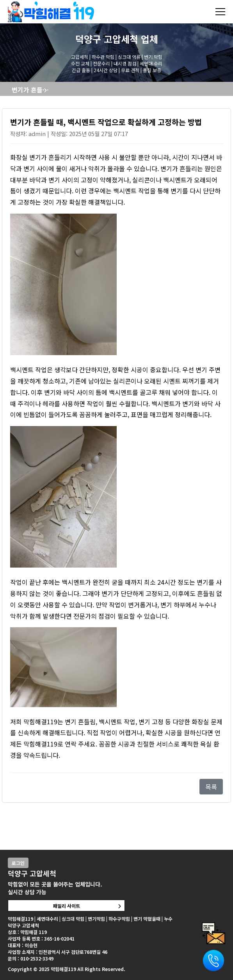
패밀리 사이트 (67, 906)
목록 (211, 787)
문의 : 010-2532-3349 (31, 958)
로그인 (18, 863)
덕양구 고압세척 (107, 39)
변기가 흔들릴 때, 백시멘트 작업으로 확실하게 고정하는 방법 (32, 90)
